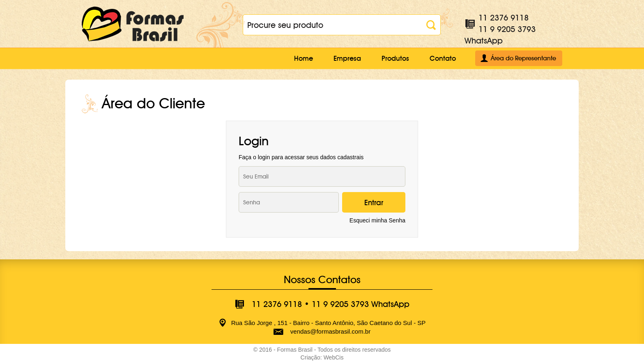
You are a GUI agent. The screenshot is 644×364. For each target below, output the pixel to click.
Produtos (395, 58)
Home (304, 58)
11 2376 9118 (504, 18)
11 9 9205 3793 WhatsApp (361, 304)
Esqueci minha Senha (377, 220)
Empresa (347, 58)
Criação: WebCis (322, 357)
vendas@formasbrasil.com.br (330, 331)
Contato (443, 58)
